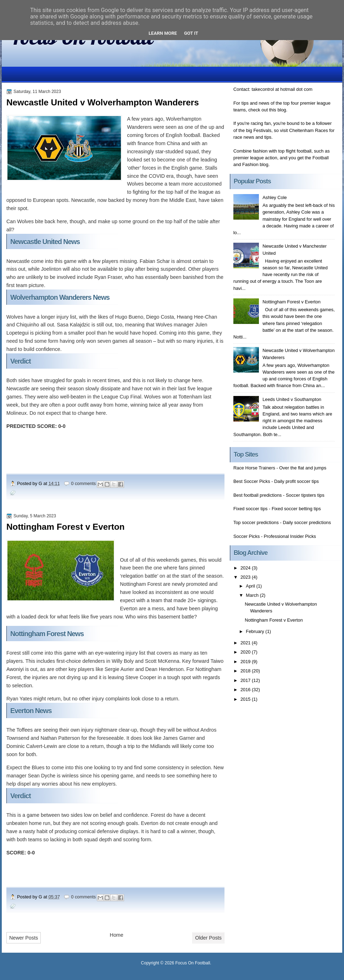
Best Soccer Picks (252, 481)
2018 (246, 671)
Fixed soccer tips (250, 509)
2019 (246, 662)
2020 (246, 652)
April (251, 586)
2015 (246, 699)
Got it (191, 33)
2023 (246, 577)
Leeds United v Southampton (292, 399)
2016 (246, 690)
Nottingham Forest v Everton (65, 527)
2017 (246, 680)
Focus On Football (193, 963)
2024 (246, 568)
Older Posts (208, 938)
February (256, 631)
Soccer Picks (246, 536)
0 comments (83, 483)
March (253, 595)
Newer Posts (24, 938)
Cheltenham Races (308, 130)
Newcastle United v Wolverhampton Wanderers (103, 102)
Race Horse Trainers (254, 468)
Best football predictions (258, 495)
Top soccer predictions (256, 522)
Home (117, 935)
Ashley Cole (275, 197)
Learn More (163, 33)
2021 (246, 643)
